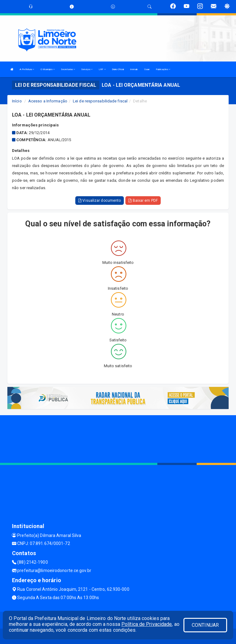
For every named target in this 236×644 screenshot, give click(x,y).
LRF (102, 69)
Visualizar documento (100, 201)
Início (17, 101)
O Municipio (48, 69)
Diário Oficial (118, 69)
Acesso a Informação (48, 101)
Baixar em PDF (143, 201)
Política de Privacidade (147, 624)
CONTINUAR (205, 625)
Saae (147, 69)
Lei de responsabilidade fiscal (100, 101)
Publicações (163, 69)
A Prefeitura (27, 69)
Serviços (87, 69)
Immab (134, 69)
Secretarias (68, 69)
